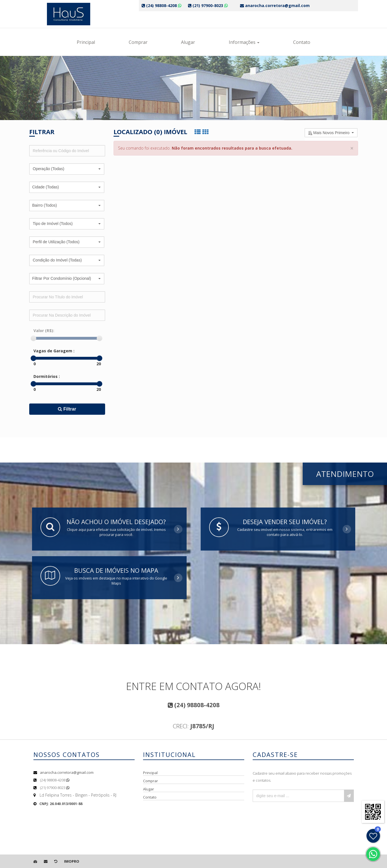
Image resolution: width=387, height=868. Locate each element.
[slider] (33, 338)
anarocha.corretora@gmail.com (67, 772)
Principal (86, 42)
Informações (244, 42)
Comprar (138, 42)
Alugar (188, 42)
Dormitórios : (47, 376)
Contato (302, 42)
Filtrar (67, 409)
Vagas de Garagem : (54, 351)
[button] (67, 169)
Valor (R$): (44, 331)
